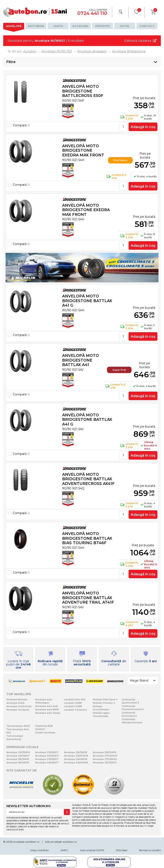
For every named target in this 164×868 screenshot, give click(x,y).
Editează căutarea (138, 41)
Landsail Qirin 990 (75, 700)
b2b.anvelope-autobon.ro (61, 842)
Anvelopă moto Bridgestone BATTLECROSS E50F (83, 91)
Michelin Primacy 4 (104, 703)
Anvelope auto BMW (47, 710)
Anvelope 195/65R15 (18, 759)
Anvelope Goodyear (18, 710)
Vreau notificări (40, 850)
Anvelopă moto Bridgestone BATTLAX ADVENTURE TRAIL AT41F (88, 598)
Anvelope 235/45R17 (47, 752)
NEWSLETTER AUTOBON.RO (29, 806)
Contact (147, 26)
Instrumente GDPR (92, 850)
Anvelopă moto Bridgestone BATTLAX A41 (81, 360)
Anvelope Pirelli (15, 703)
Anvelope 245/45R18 (76, 759)
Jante (58, 26)
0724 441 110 (92, 13)
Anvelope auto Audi (47, 706)
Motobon (36, 26)
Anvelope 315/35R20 (105, 763)
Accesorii (80, 26)
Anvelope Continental (19, 706)
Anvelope (14, 26)
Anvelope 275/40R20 (105, 756)
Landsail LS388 (73, 706)
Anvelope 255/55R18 (76, 752)
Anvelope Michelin (17, 700)
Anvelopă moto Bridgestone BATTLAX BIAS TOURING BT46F (87, 538)
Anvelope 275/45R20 (105, 759)
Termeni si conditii (150, 850)
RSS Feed (122, 850)
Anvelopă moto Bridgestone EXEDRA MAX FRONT (83, 151)
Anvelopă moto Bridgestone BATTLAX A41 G (87, 301)
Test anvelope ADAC (18, 726)
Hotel (125, 26)
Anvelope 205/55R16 (18, 752)
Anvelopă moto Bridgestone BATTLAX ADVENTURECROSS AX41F (88, 479)
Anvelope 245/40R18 (76, 763)
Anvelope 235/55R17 (47, 759)
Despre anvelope (45, 733)
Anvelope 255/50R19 (105, 752)
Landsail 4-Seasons (75, 710)
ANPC (64, 850)
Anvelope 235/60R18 (76, 756)
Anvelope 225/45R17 (18, 756)
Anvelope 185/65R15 (18, 763)
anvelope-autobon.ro (26, 842)
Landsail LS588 (73, 703)
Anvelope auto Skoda (48, 713)
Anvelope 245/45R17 (47, 763)
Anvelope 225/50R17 (47, 756)
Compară (21, 125)
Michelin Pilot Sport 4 (105, 700)
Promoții (102, 26)
